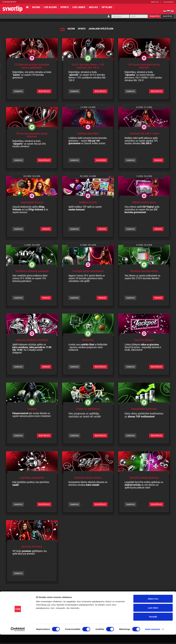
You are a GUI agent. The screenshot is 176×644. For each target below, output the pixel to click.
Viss (54, 29)
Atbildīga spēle (19, 599)
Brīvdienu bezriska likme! (144, 273)
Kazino (65, 29)
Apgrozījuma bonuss (32, 204)
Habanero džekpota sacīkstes (32, 341)
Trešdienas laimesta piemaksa (32, 273)
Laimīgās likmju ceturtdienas (88, 273)
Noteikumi (6, 599)
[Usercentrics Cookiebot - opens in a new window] (18, 639)
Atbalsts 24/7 (155, 2)
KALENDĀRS (101, 162)
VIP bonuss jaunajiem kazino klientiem (144, 68)
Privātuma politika (35, 599)
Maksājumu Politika (91, 599)
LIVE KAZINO (50, 7)
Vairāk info (18, 93)
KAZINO (36, 7)
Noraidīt (153, 626)
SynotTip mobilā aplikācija (144, 479)
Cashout (32, 410)
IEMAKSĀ (158, 162)
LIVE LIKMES (79, 7)
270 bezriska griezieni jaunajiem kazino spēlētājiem (32, 68)
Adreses (115, 599)
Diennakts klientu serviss (88, 479)
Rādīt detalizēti (153, 639)
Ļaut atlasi (153, 617)
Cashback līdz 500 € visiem (144, 135)
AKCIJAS (93, 7)
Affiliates (125, 599)
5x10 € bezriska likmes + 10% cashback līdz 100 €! (88, 68)
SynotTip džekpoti (144, 341)
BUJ (78, 599)
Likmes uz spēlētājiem (88, 410)
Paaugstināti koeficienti (144, 410)
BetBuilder (88, 341)
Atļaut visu (153, 608)
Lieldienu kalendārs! (88, 135)
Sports (79, 29)
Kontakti (105, 599)
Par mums (69, 599)
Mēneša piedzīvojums (144, 204)
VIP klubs (107, 7)
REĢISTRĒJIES (44, 93)
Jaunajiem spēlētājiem (105, 29)
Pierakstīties (155, 16)
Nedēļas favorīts (88, 204)
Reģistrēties (168, 16)
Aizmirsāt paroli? (169, 2)
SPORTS (65, 7)
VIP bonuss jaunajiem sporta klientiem (32, 136)
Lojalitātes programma (32, 479)
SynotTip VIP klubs (32, 548)
